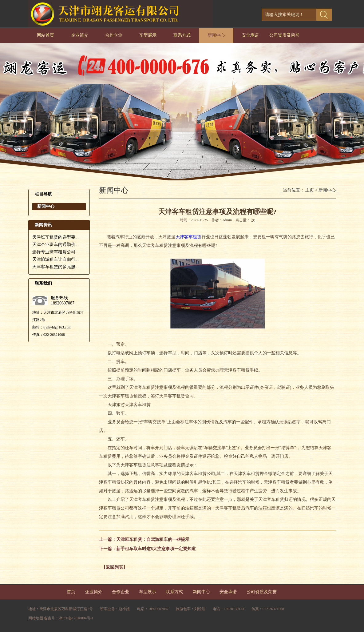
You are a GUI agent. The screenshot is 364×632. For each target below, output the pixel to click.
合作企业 (114, 35)
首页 (71, 592)
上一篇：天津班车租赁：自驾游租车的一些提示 (144, 539)
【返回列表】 (114, 567)
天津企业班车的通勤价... (55, 245)
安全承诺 (250, 35)
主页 (310, 190)
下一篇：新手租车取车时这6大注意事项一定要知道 (147, 549)
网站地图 (36, 618)
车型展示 (148, 35)
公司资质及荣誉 (284, 35)
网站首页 (45, 35)
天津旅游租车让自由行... (55, 259)
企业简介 (80, 35)
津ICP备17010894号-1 (76, 618)
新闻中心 (216, 35)
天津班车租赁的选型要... (55, 237)
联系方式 (182, 35)
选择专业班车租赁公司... (55, 252)
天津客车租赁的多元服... (55, 267)
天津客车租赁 (188, 237)
